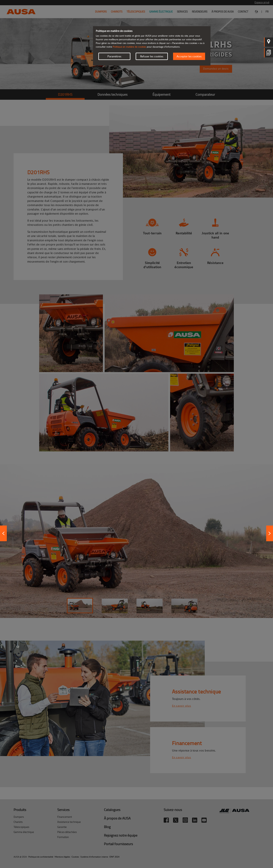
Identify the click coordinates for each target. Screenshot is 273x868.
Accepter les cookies (189, 56)
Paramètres (114, 56)
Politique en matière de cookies (129, 47)
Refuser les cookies (152, 56)
